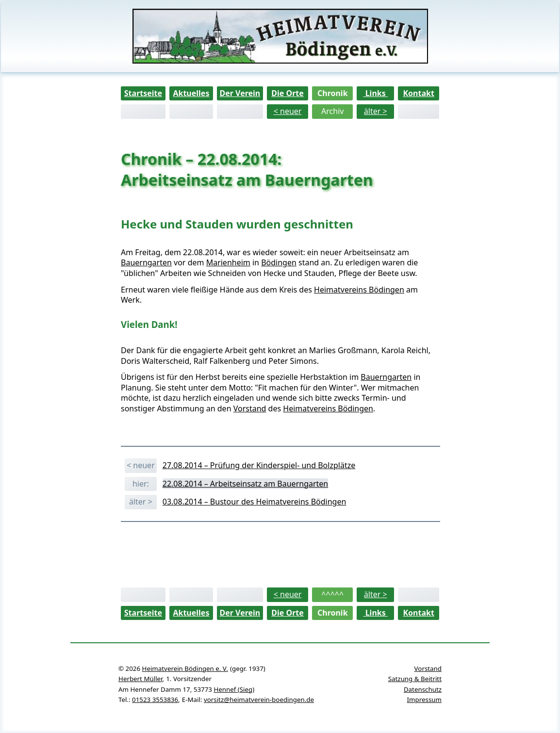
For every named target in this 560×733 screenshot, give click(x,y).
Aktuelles (191, 93)
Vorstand (250, 408)
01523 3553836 (155, 700)
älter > (376, 111)
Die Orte (288, 93)
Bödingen (279, 262)
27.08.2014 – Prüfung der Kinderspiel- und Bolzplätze (259, 465)
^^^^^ (332, 594)
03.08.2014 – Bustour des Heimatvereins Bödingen (255, 502)
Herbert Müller (140, 679)
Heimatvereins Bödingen (359, 290)
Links (376, 93)
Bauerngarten (146, 262)
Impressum (424, 700)
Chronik (333, 93)
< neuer (288, 111)
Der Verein (240, 93)
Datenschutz (423, 689)
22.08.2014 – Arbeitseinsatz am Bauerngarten (246, 484)
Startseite (143, 93)
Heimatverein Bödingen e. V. (185, 668)
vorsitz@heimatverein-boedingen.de (259, 700)
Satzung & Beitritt (415, 679)
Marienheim (228, 262)
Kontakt (418, 93)
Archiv (332, 111)
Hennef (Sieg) (234, 689)
